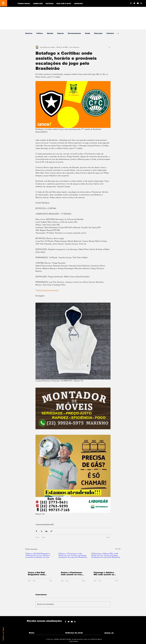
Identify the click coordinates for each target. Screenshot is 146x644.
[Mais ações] (109, 47)
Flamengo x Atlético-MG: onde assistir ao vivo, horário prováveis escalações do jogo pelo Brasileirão (106, 574)
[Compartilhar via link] (51, 531)
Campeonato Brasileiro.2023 (45, 524)
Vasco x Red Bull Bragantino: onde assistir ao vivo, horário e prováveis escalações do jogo (40, 574)
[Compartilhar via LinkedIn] (46, 531)
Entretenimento (74, 33)
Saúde (88, 33)
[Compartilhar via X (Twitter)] (41, 531)
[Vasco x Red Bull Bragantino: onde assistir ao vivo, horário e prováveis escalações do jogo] (40, 561)
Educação (98, 33)
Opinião (50, 33)
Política (40, 33)
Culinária (110, 33)
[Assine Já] (109, 633)
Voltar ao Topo (3, 634)
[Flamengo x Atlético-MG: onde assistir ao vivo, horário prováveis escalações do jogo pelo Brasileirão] (106, 561)
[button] (118, 33)
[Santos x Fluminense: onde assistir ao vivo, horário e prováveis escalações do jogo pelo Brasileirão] (73, 561)
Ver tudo (118, 549)
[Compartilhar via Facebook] (36, 531)
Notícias (29, 33)
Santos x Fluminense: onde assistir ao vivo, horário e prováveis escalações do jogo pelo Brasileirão (73, 574)
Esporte (61, 33)
